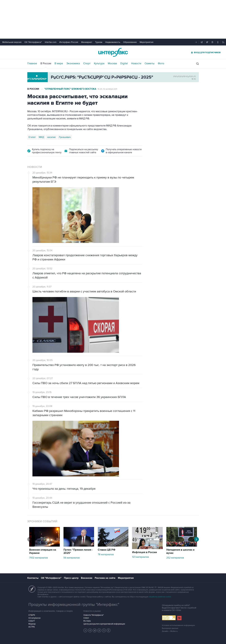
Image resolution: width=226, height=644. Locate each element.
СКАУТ (32, 621)
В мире (59, 64)
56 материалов (72, 558)
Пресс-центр (71, 578)
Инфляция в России (145, 552)
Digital (124, 64)
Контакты (33, 578)
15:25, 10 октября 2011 (107, 89)
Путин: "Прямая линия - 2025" (78, 551)
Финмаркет (87, 42)
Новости (136, 64)
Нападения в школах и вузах (180, 551)
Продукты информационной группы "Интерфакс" (74, 605)
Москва (112, 64)
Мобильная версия (12, 42)
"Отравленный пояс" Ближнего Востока (70, 89)
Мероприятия (147, 42)
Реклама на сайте (105, 578)
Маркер (32, 624)
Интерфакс (113, 52)
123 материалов (140, 557)
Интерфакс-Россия (69, 42)
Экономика (73, 64)
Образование (130, 42)
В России (46, 64)
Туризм (99, 42)
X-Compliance (34, 618)
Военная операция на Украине (43, 551)
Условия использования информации (178, 625)
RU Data (87, 621)
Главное (32, 64)
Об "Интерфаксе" (33, 42)
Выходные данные (170, 628)
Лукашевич (65, 137)
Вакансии (87, 578)
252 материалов (175, 558)
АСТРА (32, 627)
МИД (41, 137)
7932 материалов (38, 558)
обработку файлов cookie (160, 597)
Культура (99, 64)
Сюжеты (150, 64)
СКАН (86, 618)
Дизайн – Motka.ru (170, 631)
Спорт (87, 64)
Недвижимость (113, 42)
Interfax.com (51, 42)
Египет (32, 137)
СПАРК (32, 615)
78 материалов (106, 554)
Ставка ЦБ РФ (107, 550)
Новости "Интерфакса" (94, 615)
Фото (161, 64)
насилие (51, 137)
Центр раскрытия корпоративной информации (104, 624)
